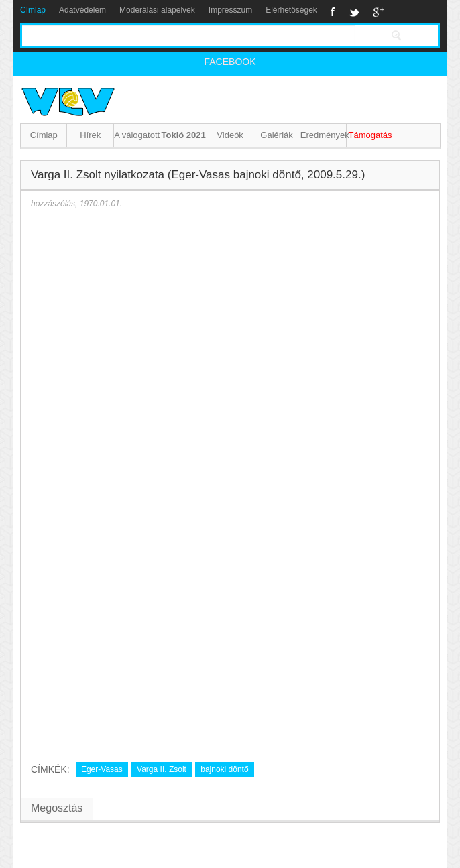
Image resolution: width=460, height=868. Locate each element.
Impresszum (230, 10)
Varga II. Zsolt (162, 769)
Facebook (333, 12)
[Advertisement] (164, 650)
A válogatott (137, 135)
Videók (230, 135)
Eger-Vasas (102, 769)
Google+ (379, 12)
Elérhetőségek (291, 10)
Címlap (33, 10)
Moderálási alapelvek (157, 10)
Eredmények (323, 135)
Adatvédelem (82, 10)
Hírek (90, 135)
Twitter (354, 12)
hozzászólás (53, 204)
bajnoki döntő (224, 769)
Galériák (276, 135)
